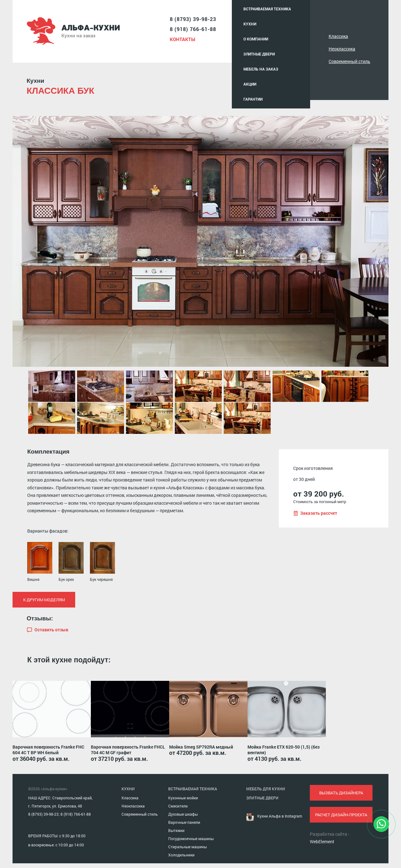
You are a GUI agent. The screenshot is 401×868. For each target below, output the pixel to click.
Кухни (250, 24)
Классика (338, 36)
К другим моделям (44, 600)
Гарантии (253, 99)
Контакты (182, 39)
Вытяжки (176, 830)
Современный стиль (349, 61)
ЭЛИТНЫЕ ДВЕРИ (262, 798)
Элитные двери (259, 54)
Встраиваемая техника (267, 9)
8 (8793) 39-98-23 (193, 19)
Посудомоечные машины (191, 839)
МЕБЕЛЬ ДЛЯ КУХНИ (266, 789)
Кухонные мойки (183, 798)
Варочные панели (184, 822)
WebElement (322, 842)
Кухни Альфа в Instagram (280, 816)
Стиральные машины (187, 847)
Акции (250, 84)
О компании (256, 39)
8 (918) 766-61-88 (193, 29)
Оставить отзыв (51, 630)
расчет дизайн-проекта (341, 815)
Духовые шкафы (183, 814)
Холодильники (181, 855)
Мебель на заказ (261, 69)
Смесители (178, 806)
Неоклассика (342, 49)
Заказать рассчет (319, 513)
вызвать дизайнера (341, 793)
